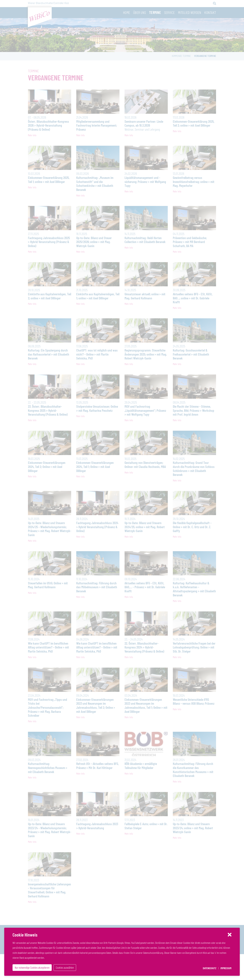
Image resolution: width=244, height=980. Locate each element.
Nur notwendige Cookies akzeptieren (31, 968)
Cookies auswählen (63, 968)
